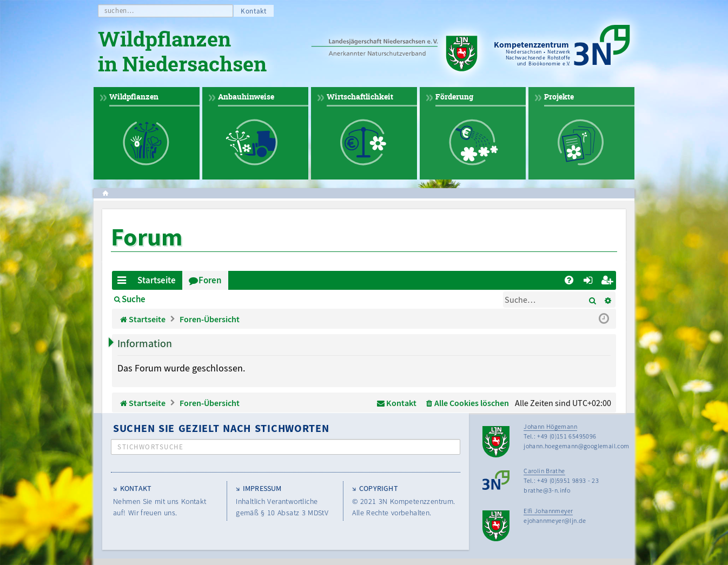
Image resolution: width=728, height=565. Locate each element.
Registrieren (243, 299)
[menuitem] (569, 280)
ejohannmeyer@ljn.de (555, 520)
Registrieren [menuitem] (609, 282)
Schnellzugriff (124, 282)
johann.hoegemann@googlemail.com (576, 446)
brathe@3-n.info (547, 490)
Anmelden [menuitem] (590, 282)
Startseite (157, 280)
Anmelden (182, 299)
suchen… (119, 11)
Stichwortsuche (150, 447)
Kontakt (254, 11)
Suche (134, 299)
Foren (210, 280)
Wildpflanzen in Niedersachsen (182, 53)
